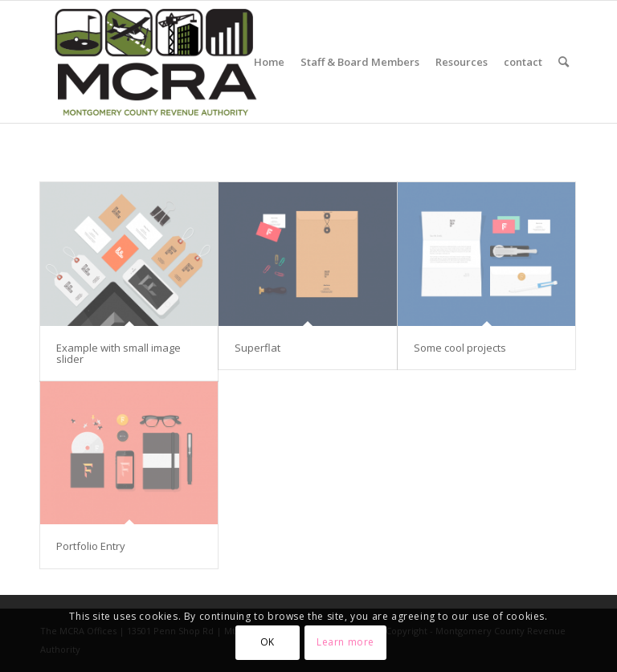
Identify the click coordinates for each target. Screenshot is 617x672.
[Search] (564, 62)
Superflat (257, 348)
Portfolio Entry (91, 546)
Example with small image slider (118, 353)
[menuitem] (269, 62)
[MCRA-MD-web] (155, 62)
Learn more (345, 642)
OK (268, 642)
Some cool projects (460, 348)
